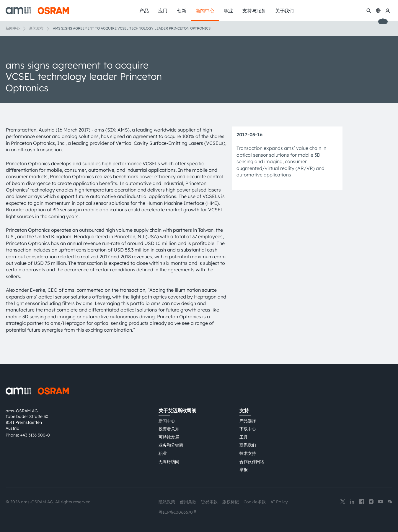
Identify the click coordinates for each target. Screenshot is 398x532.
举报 (244, 470)
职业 (163, 453)
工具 (244, 437)
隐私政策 (167, 502)
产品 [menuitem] (144, 11)
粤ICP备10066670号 (178, 512)
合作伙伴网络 (252, 462)
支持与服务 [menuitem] (254, 11)
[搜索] (369, 11)
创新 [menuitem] (182, 11)
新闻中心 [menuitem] (205, 11)
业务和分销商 (171, 445)
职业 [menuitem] (229, 11)
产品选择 (248, 421)
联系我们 (248, 445)
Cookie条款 (255, 502)
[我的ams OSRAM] (388, 11)
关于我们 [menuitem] (284, 11)
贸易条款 (209, 502)
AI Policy (279, 502)
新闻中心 (13, 28)
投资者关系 (169, 429)
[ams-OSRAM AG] (37, 11)
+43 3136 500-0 (35, 435)
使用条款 (188, 502)
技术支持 (248, 453)
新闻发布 (36, 28)
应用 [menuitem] (163, 11)
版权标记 (231, 502)
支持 (244, 411)
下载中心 (248, 429)
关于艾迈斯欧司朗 (177, 411)
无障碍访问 (169, 462)
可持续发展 (169, 437)
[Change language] (378, 11)
